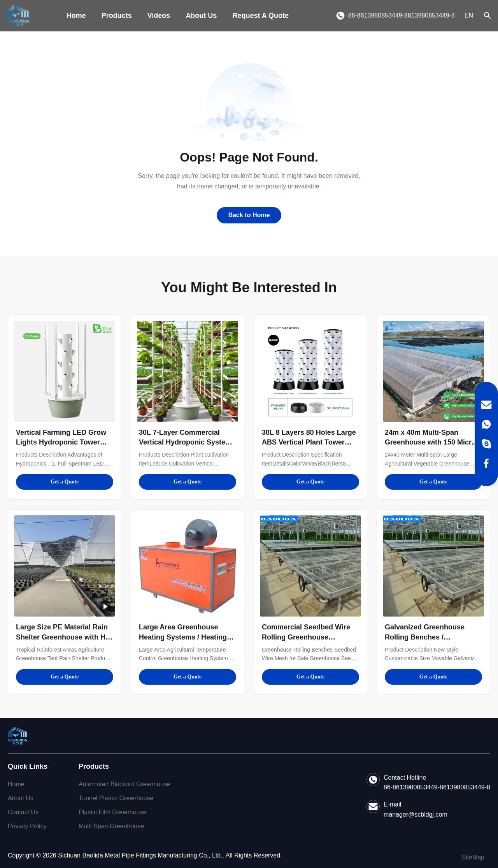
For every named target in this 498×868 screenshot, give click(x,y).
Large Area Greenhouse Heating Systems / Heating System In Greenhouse (183, 637)
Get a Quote (65, 482)
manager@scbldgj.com (416, 814)
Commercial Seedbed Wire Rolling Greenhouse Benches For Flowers (306, 637)
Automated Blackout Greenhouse (124, 784)
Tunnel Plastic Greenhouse (116, 798)
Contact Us (23, 812)
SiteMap (473, 857)
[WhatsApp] (486, 424)
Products (117, 16)
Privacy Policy (27, 826)
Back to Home (249, 215)
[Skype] (486, 444)
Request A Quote (260, 16)
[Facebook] (486, 463)
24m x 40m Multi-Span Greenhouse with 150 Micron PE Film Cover (432, 442)
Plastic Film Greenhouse (112, 812)
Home (76, 16)
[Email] (486, 405)
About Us (201, 16)
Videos (159, 16)
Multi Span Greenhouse (111, 826)
